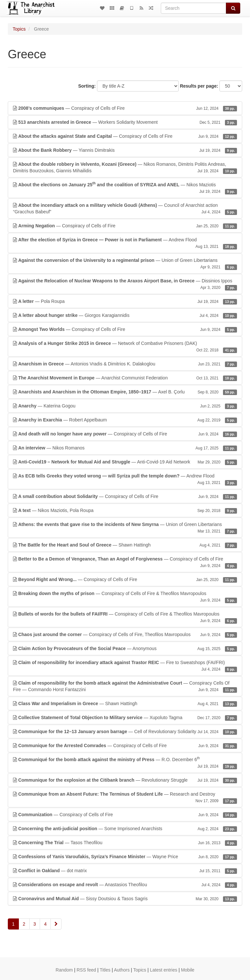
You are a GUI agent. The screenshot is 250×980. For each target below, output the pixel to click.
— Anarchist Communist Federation (125, 378)
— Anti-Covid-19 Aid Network (125, 462)
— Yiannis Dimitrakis (125, 150)
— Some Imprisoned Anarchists (125, 829)
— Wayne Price (125, 857)
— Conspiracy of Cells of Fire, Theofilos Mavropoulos (125, 634)
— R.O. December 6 (125, 762)
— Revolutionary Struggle (125, 780)
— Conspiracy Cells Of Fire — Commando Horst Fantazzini (125, 687)
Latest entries (163, 970)
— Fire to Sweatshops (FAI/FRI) (125, 666)
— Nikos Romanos (125, 448)
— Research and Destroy (125, 798)
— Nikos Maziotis (125, 188)
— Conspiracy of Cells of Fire (125, 108)
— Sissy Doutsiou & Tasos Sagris (125, 899)
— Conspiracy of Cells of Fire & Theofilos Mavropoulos (125, 597)
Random (64, 970)
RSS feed (86, 970)
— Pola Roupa (125, 301)
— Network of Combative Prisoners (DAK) (125, 347)
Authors (122, 970)
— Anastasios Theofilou (125, 885)
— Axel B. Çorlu (125, 392)
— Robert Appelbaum (125, 420)
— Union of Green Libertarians (125, 264)
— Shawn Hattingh (125, 545)
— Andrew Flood (125, 243)
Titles (105, 970)
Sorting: (87, 86)
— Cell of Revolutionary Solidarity (125, 731)
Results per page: (199, 86)
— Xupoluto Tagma (125, 717)
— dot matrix (125, 871)
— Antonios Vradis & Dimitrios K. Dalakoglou (125, 364)
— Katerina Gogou (125, 406)
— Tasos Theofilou (125, 843)
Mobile (188, 970)
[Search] (194, 8)
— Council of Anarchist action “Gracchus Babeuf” (125, 209)
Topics (19, 29)
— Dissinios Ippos (125, 284)
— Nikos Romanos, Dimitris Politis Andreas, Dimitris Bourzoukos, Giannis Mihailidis (125, 168)
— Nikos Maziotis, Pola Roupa (125, 510)
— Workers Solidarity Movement (125, 122)
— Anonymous (125, 648)
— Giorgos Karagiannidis (125, 315)
